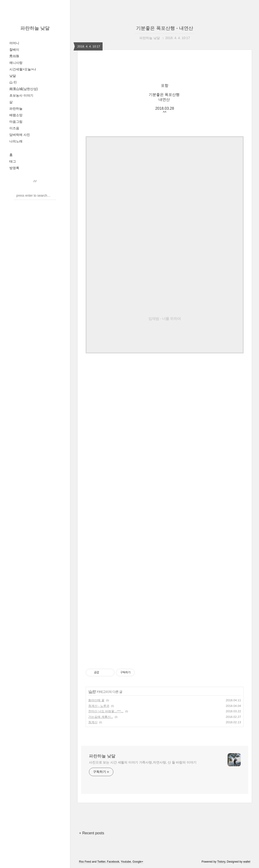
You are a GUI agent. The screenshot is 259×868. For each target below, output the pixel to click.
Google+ (138, 862)
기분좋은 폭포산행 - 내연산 (165, 28)
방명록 (14, 168)
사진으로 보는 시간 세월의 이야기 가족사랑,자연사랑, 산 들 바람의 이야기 (143, 762)
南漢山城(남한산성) (24, 89)
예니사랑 (16, 63)
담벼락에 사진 (20, 135)
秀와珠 (14, 56)
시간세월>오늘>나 (23, 69)
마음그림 (16, 122)
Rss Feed (85, 862)
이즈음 (14, 128)
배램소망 (16, 115)
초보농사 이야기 (21, 95)
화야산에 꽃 (96, 700)
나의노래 (16, 141)
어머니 (14, 43)
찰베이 (14, 50)
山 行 (13, 82)
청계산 (93, 722)
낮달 (13, 76)
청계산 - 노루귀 (99, 706)
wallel (247, 862)
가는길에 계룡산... (101, 717)
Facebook (113, 862)
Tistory (221, 862)
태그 (13, 161)
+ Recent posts (91, 833)
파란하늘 (16, 108)
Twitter (101, 862)
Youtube (126, 862)
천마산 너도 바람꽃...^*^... (106, 711)
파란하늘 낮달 (35, 28)
